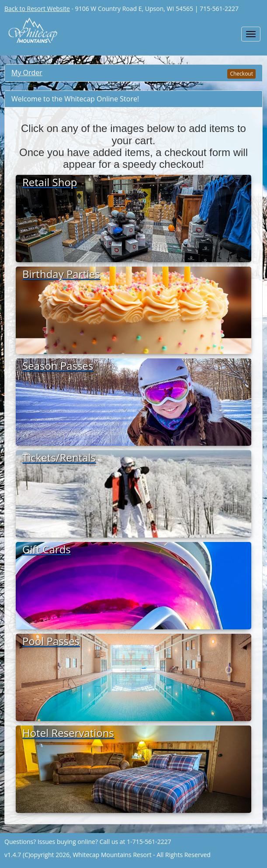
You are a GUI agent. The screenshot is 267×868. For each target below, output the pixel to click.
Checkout (241, 74)
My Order (27, 73)
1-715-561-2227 (149, 842)
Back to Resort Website (37, 9)
